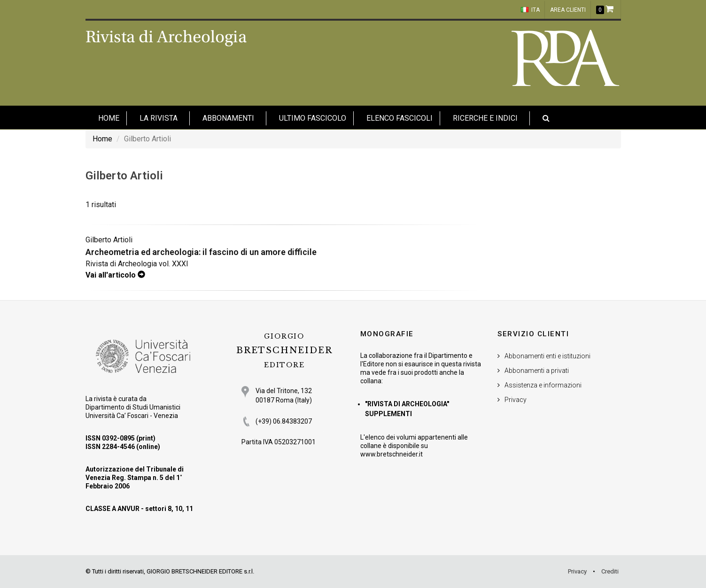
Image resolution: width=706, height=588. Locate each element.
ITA (530, 10)
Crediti (610, 571)
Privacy (516, 400)
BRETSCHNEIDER (284, 351)
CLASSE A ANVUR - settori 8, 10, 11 (139, 509)
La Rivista (159, 118)
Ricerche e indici (485, 118)
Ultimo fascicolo (313, 118)
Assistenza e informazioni (543, 385)
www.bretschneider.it (392, 454)
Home (102, 139)
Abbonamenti (228, 118)
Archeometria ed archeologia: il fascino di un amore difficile (201, 252)
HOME (109, 118)
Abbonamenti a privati (537, 371)
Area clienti (568, 10)
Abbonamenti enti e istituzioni (547, 356)
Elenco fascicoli (400, 118)
